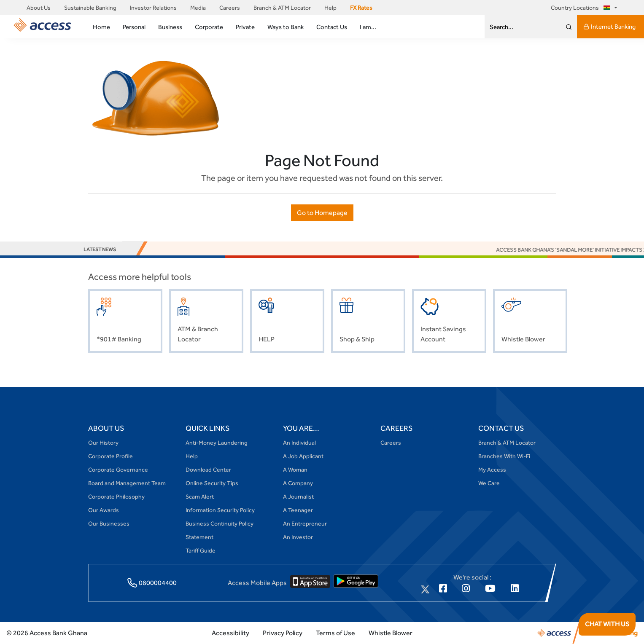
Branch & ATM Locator (282, 8)
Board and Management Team (127, 483)
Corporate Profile (110, 456)
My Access (492, 470)
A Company (298, 483)
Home (101, 27)
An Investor (298, 537)
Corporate (209, 27)
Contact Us (332, 27)
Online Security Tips (212, 483)
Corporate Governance (118, 470)
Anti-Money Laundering (217, 443)
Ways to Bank (286, 27)
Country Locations (582, 8)
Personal (134, 27)
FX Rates (361, 8)
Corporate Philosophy (116, 496)
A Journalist (298, 496)
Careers (230, 8)
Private (245, 27)
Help (330, 8)
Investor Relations (153, 8)
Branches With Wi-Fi (504, 456)
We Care (489, 483)
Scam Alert (200, 496)
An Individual (299, 443)
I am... (368, 27)
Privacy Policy (283, 633)
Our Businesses (109, 523)
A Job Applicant (303, 456)
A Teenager (298, 510)
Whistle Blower (391, 633)
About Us (39, 8)
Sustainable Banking (90, 8)
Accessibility (230, 633)
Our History (103, 443)
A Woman (295, 470)
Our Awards (104, 510)
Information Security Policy (220, 510)
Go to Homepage (322, 213)
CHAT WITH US (607, 624)
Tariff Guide (201, 550)
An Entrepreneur (305, 523)
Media (198, 8)
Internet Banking (609, 27)
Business (170, 27)
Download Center (208, 470)
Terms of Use (335, 633)
